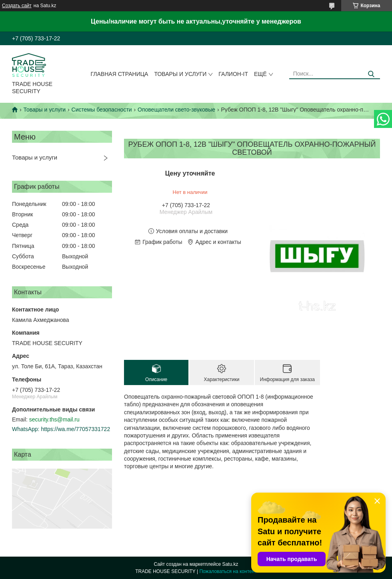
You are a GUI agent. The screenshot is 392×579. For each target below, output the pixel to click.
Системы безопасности (102, 110)
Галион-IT (233, 74)
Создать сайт (17, 6)
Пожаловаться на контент (228, 571)
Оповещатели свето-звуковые (176, 110)
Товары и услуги (180, 74)
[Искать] (371, 74)
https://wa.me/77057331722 (75, 429)
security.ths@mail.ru (54, 419)
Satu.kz (230, 564)
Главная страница (120, 74)
